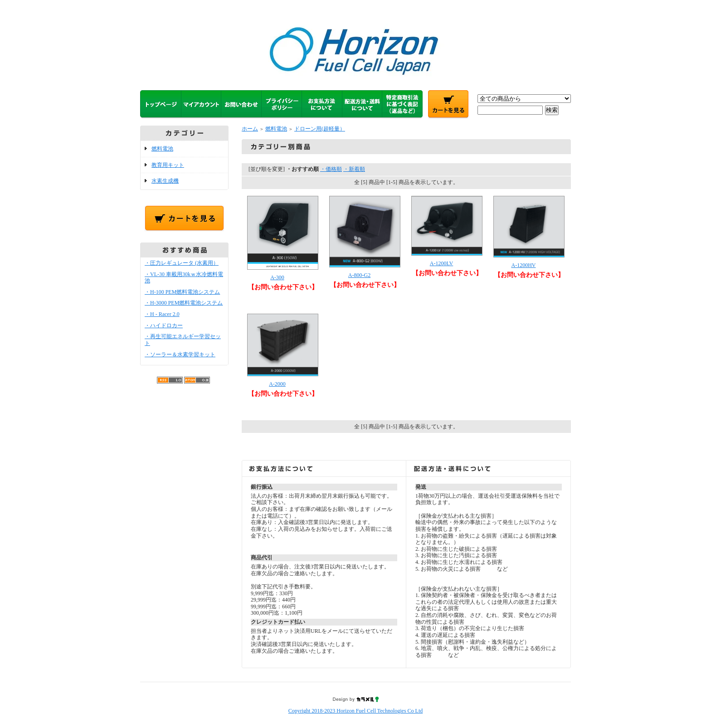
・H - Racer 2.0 (162, 314)
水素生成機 (165, 181)
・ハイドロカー (164, 325)
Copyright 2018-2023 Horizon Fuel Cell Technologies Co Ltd (356, 711)
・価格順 (331, 169)
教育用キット (168, 165)
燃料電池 (162, 149)
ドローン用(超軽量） (320, 129)
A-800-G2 (359, 275)
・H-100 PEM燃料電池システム (182, 292)
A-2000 (277, 384)
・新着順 (354, 169)
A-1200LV (442, 263)
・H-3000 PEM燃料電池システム (184, 303)
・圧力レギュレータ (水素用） (182, 263)
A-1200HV (524, 265)
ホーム (250, 129)
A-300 (277, 277)
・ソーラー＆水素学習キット (180, 354)
